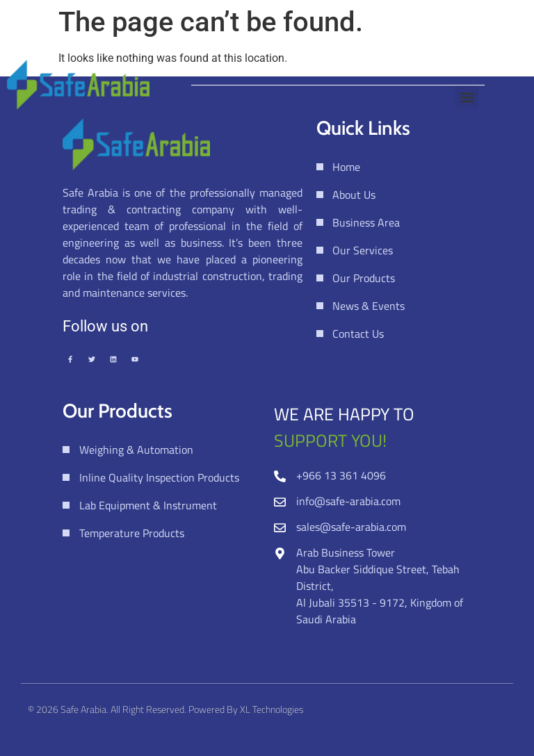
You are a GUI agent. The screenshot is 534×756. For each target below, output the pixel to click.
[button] (467, 97)
